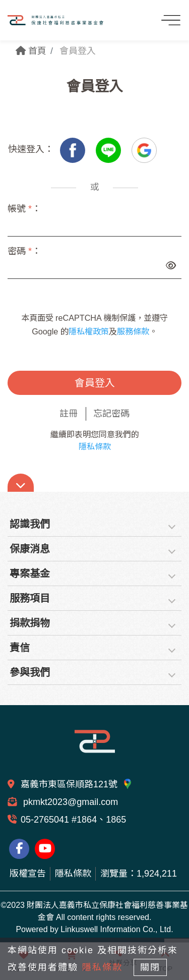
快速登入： (31, 149)
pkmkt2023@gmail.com (69, 802)
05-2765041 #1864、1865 (73, 820)
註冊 (69, 414)
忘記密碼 (111, 414)
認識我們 (30, 524)
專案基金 (30, 573)
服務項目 (30, 598)
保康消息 (30, 549)
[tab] (94, 524)
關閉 (150, 967)
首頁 (31, 51)
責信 (20, 648)
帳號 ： (24, 209)
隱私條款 (95, 447)
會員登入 (95, 383)
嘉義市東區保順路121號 (77, 784)
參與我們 (30, 672)
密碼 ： (24, 251)
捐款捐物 (30, 623)
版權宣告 (28, 874)
